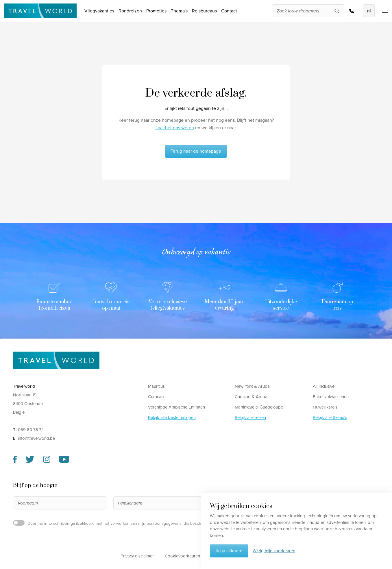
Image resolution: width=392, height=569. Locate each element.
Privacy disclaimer (137, 556)
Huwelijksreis (325, 407)
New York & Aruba (252, 386)
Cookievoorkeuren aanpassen (193, 556)
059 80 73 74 (352, 11)
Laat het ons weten (175, 128)
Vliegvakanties (99, 11)
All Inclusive (324, 386)
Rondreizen (130, 11)
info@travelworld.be (36, 438)
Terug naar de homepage (196, 151)
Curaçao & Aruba (251, 397)
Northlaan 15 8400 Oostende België (28, 404)
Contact (229, 11)
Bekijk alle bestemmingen (172, 417)
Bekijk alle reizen (250, 417)
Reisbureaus (204, 11)
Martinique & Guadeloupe (259, 407)
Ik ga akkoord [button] (229, 551)
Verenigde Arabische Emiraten (176, 407)
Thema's (179, 11)
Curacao (156, 397)
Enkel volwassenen (331, 397)
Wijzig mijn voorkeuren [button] (274, 551)
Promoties (156, 11)
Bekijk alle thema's (330, 417)
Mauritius (156, 386)
